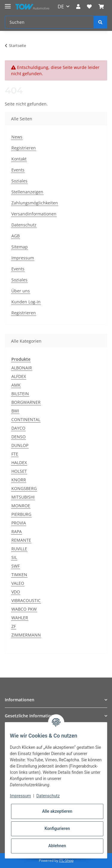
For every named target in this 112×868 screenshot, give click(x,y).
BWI (15, 411)
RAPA (17, 531)
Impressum (23, 258)
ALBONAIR (22, 368)
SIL (14, 557)
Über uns (21, 291)
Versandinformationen (34, 214)
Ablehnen (57, 846)
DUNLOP (20, 445)
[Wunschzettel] (89, 7)
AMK (16, 385)
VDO (16, 592)
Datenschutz (24, 225)
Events (18, 170)
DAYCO (18, 428)
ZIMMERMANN (26, 635)
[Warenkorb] (101, 7)
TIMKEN (19, 575)
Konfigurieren (57, 828)
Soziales (19, 181)
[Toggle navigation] (8, 4)
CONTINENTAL (26, 419)
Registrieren (24, 148)
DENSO (19, 437)
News (17, 137)
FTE (15, 454)
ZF (14, 626)
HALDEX (19, 463)
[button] (78, 7)
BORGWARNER (26, 402)
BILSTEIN (20, 394)
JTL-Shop (66, 860)
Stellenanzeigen (27, 192)
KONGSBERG (24, 488)
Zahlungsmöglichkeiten (35, 203)
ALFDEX (19, 376)
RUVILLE (19, 549)
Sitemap (20, 247)
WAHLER (20, 618)
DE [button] (61, 7)
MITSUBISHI (23, 497)
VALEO (18, 583)
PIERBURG (21, 514)
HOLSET (19, 471)
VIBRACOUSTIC (26, 600)
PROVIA (19, 523)
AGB (16, 236)
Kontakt (19, 159)
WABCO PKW (24, 609)
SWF (16, 566)
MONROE (21, 506)
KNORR (19, 480)
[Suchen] (49, 22)
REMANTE (21, 540)
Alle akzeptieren (57, 811)
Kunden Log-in (26, 302)
